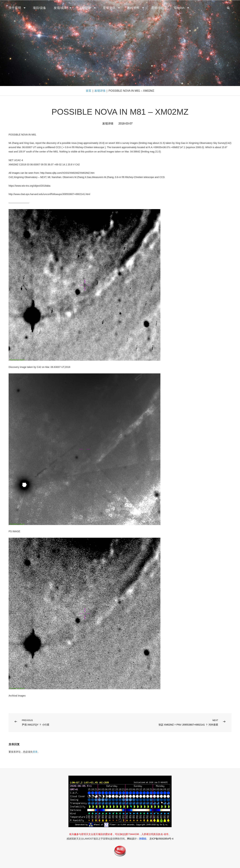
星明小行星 (159, 8)
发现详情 (100, 91)
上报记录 (88, 8)
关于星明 (17, 8)
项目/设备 (39, 8)
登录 (35, 752)
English (182, 8)
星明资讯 (112, 8)
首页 (89, 91)
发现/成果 (63, 8)
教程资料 (136, 8)
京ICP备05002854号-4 (161, 839)
